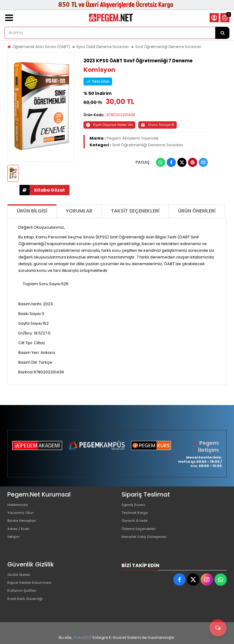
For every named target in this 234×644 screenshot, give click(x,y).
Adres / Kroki (20, 534)
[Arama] (222, 33)
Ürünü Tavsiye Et (158, 125)
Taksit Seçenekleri (135, 211)
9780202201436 (121, 115)
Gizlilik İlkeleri (20, 575)
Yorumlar (79, 211)
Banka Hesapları (24, 524)
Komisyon (99, 70)
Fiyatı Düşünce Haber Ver (109, 125)
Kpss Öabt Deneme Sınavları (103, 47)
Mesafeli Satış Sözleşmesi (147, 544)
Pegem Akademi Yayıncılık (133, 138)
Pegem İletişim (209, 446)
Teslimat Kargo (136, 515)
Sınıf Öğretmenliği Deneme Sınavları (168, 47)
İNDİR (25, 190)
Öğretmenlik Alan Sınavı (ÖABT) (41, 47)
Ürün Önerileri (197, 211)
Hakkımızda (19, 505)
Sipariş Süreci (135, 505)
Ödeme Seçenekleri (142, 534)
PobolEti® (83, 637)
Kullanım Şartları (23, 595)
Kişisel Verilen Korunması (32, 585)
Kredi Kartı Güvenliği (27, 605)
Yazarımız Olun (22, 515)
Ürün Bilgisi (32, 211)
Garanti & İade (136, 524)
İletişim (14, 544)
